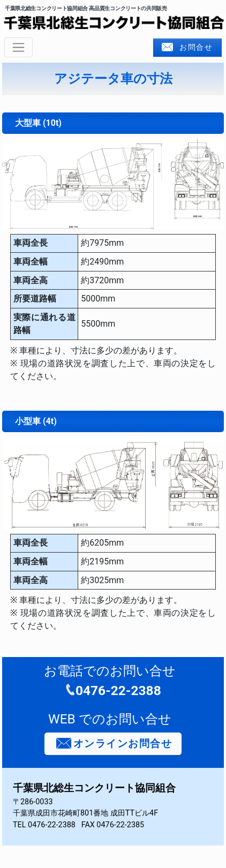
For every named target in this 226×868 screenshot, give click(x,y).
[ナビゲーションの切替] (18, 47)
